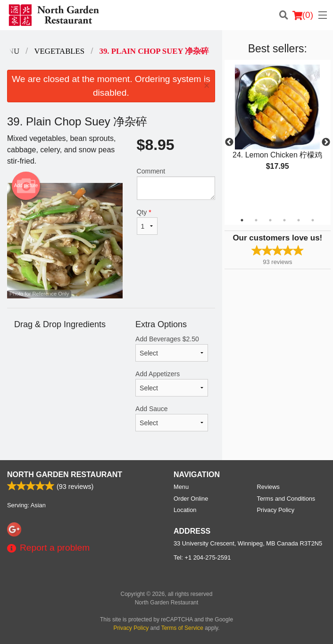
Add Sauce (172, 418)
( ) (303, 15)
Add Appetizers (172, 383)
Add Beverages (172, 348)
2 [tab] (256, 220)
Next (326, 142)
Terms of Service (182, 628)
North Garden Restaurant (65, 475)
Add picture (26, 186)
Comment (176, 184)
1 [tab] (242, 220)
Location (185, 510)
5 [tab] (299, 220)
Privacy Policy (276, 510)
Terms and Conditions (286, 499)
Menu (181, 487)
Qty (147, 222)
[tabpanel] (278, 125)
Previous (229, 142)
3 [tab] (270, 220)
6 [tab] (313, 220)
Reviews (268, 487)
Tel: (202, 557)
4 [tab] (284, 220)
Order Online (191, 499)
